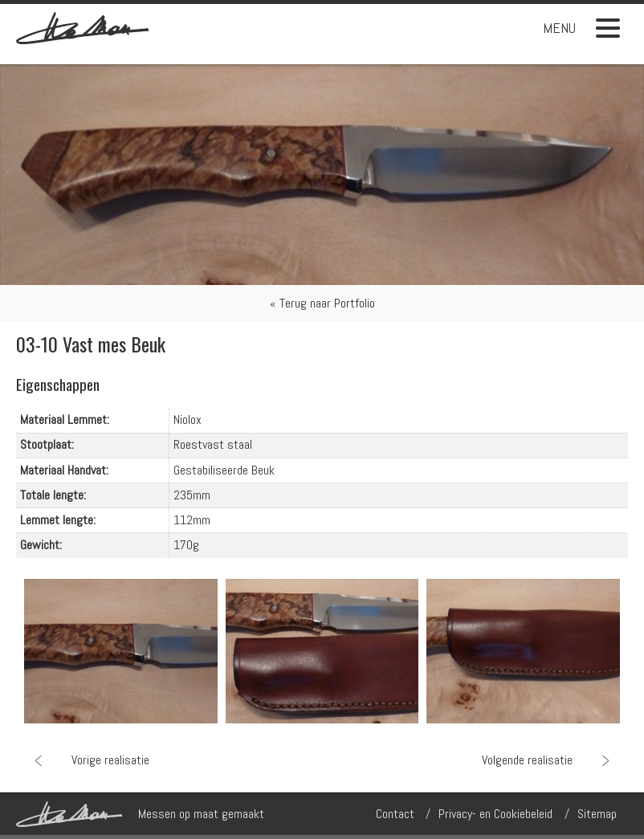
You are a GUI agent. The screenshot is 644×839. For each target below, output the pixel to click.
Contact (395, 814)
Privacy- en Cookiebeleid (495, 814)
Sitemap (597, 814)
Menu (581, 28)
